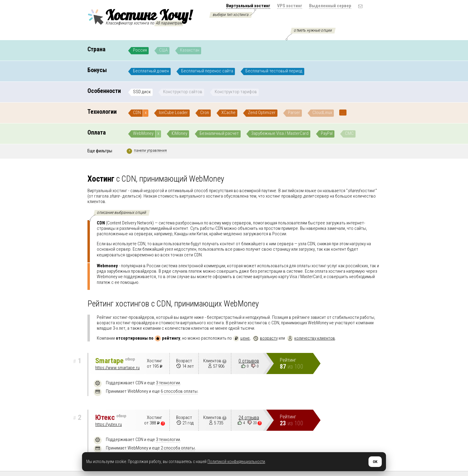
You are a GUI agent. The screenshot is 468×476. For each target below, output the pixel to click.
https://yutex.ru (109, 424)
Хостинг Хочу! (140, 16)
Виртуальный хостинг (248, 6)
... (343, 113)
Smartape (115, 361)
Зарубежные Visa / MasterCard (280, 133)
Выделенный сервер (330, 6)
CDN (137, 113)
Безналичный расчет (219, 133)
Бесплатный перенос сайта (207, 71)
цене (241, 338)
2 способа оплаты (178, 448)
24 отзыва (249, 418)
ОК (375, 462)
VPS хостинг (290, 6)
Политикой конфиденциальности (236, 462)
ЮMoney (179, 133)
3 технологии (168, 383)
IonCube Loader (173, 113)
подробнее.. (220, 255)
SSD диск (142, 92)
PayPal (327, 133)
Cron (205, 113)
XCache (228, 113)
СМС (349, 133)
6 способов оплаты (179, 391)
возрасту (265, 338)
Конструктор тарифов (236, 92)
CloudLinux (322, 113)
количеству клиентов (311, 338)
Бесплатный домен (151, 71)
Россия (140, 50)
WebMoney (143, 133)
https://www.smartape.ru (117, 368)
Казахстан (190, 50)
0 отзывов (249, 361)
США (163, 50)
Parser (294, 113)
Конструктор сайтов (183, 92)
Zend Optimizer (262, 113)
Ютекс (111, 417)
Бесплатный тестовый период (274, 71)
